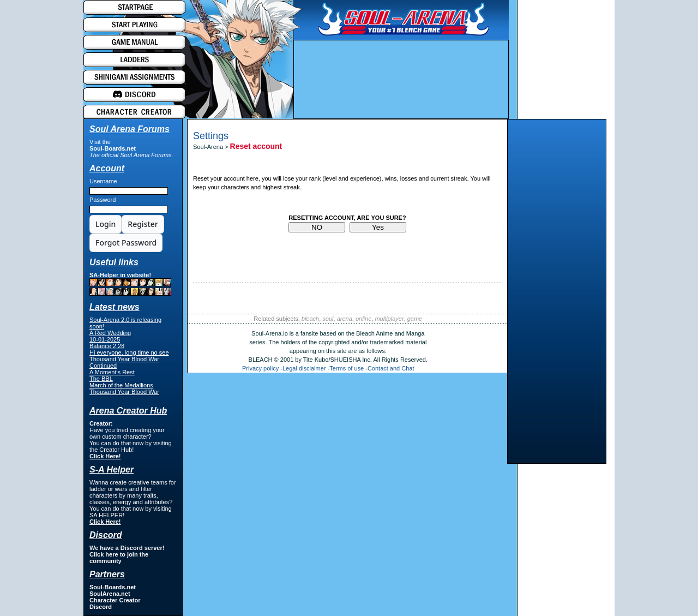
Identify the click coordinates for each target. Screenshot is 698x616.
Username (103, 181)
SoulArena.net (110, 594)
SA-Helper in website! (130, 284)
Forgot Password (126, 243)
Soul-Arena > (212, 147)
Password (103, 200)
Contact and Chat (391, 368)
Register (143, 224)
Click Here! (105, 456)
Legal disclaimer (304, 368)
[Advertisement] (557, 294)
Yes (378, 227)
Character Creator (115, 600)
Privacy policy (260, 368)
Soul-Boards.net (113, 148)
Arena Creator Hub (128, 411)
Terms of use (347, 368)
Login (106, 224)
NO (317, 227)
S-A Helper (112, 470)
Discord (101, 607)
